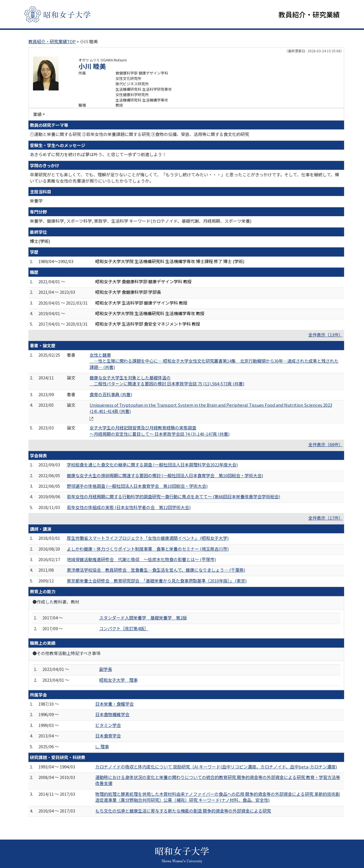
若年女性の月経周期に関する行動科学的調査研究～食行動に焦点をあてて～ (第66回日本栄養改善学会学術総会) (173, 496)
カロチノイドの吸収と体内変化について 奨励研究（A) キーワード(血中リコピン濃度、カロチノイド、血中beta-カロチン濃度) (216, 767)
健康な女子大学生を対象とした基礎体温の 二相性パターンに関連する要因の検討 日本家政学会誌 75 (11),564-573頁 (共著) (167, 381)
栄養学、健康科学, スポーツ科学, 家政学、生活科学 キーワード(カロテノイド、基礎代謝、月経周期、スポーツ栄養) (141, 221)
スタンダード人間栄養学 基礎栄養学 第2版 (143, 618)
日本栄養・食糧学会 (114, 704)
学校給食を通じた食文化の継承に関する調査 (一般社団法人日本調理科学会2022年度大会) (152, 465)
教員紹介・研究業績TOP (52, 41)
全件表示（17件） (325, 518)
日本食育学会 (108, 736)
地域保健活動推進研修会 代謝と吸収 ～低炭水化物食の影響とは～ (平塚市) (141, 559)
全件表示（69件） (325, 444)
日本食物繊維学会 (112, 714)
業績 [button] (37, 114)
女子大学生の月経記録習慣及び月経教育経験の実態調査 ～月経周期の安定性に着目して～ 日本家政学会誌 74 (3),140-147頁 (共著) (160, 431)
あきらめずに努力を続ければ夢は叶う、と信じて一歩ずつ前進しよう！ (98, 154)
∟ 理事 (102, 746)
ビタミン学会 (108, 725)
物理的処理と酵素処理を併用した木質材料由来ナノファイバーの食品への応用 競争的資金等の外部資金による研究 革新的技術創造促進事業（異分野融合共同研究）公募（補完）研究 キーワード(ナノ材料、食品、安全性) (218, 797)
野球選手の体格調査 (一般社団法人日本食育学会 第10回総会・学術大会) (137, 486)
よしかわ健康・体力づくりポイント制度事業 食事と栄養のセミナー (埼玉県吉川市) (148, 549)
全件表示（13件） (325, 335)
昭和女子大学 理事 (118, 680)
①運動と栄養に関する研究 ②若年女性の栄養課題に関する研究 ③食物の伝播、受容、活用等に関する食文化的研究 (139, 134)
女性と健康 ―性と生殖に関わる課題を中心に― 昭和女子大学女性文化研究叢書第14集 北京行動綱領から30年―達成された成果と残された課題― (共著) (214, 361)
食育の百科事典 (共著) (111, 394)
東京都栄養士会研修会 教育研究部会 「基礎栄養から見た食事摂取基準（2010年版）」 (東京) (157, 581)
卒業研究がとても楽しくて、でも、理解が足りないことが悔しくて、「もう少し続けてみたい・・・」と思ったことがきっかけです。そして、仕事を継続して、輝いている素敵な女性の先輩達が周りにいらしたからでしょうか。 (185, 177)
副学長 (106, 669)
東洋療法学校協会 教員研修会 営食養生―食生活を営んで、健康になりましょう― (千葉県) (156, 570)
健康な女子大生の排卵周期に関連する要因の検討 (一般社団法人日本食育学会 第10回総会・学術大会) (165, 475)
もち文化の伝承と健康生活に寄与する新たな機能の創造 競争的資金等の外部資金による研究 (183, 811)
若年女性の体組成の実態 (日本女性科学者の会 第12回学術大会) (129, 507)
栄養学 (36, 201)
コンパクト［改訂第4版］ (124, 628)
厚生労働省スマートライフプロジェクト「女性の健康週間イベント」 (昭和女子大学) (148, 538)
